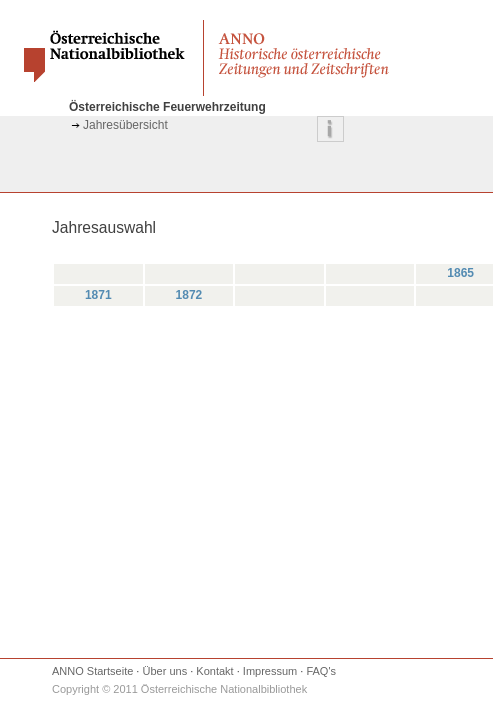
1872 (189, 295)
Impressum (270, 671)
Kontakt (214, 671)
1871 (98, 295)
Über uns (165, 671)
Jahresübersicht (125, 125)
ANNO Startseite (92, 671)
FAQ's (321, 671)
